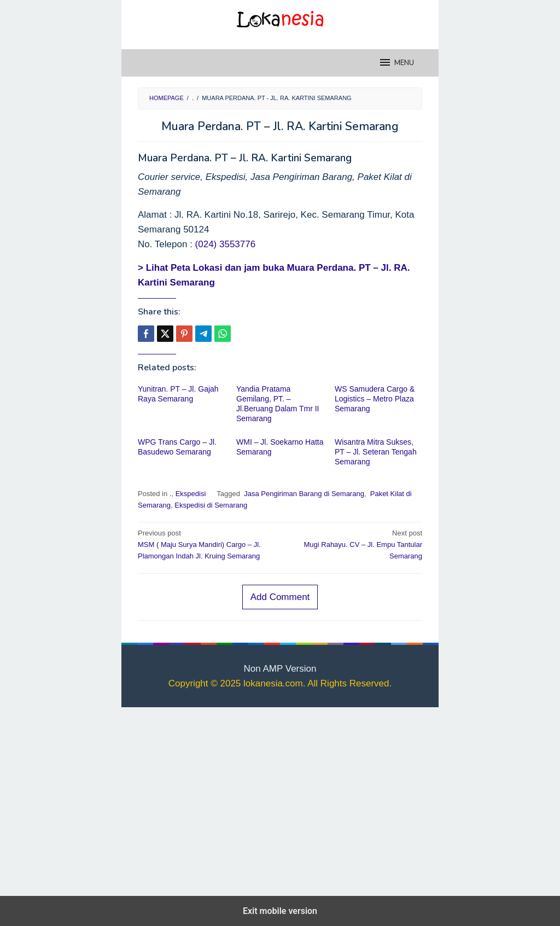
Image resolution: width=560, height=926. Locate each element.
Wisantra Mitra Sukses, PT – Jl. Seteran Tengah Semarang (376, 452)
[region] (280, 799)
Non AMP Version (280, 669)
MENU (396, 62)
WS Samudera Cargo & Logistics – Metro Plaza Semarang (375, 399)
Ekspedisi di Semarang (211, 505)
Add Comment (280, 597)
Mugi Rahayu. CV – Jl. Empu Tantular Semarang (354, 544)
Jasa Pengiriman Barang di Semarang (303, 494)
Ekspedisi (191, 494)
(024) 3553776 (226, 244)
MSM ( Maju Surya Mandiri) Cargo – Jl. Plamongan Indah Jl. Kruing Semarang (206, 544)
